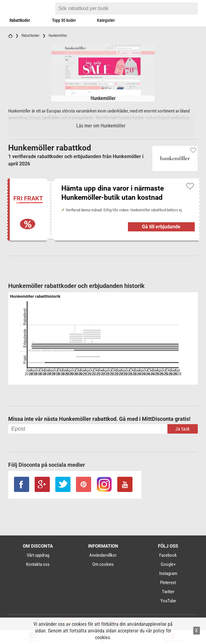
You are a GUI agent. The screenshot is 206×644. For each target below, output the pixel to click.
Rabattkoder (20, 20)
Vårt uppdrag (38, 555)
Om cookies (103, 564)
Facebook (168, 555)
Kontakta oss (38, 564)
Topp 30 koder (64, 20)
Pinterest (168, 583)
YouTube (168, 601)
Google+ (168, 564)
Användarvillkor (103, 555)
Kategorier (106, 20)
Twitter (168, 592)
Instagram (168, 573)
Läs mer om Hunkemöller (101, 126)
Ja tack (182, 429)
